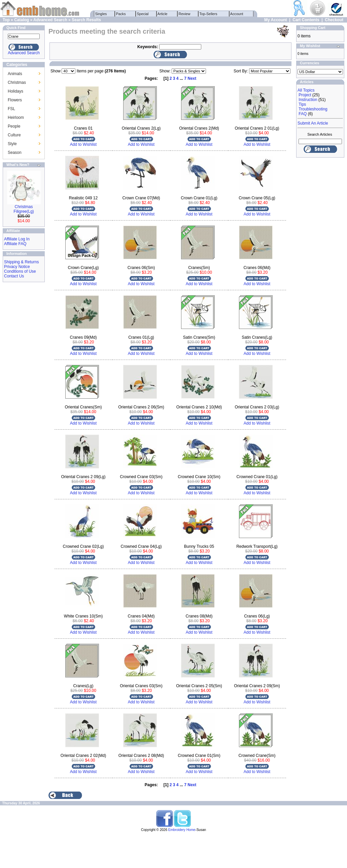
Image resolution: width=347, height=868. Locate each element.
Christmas (17, 82)
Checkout (334, 20)
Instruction (308, 100)
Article (163, 14)
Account (237, 14)
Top (6, 20)
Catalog (22, 20)
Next (192, 78)
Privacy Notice (17, 267)
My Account (276, 20)
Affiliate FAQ (15, 244)
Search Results (86, 20)
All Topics (306, 90)
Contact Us (14, 276)
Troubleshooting (313, 109)
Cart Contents (306, 20)
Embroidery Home (182, 830)
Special (143, 14)
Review (185, 14)
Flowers (15, 100)
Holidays (15, 91)
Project (305, 95)
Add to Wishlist (83, 144)
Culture (14, 135)
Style (12, 144)
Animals (15, 74)
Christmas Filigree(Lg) (24, 209)
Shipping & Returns (21, 262)
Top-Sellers (209, 14)
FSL (11, 109)
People (14, 126)
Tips (302, 104)
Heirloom (16, 118)
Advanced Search (50, 20)
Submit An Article (313, 123)
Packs (121, 14)
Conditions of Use (20, 271)
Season (15, 153)
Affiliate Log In (17, 239)
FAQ (303, 114)
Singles (101, 14)
